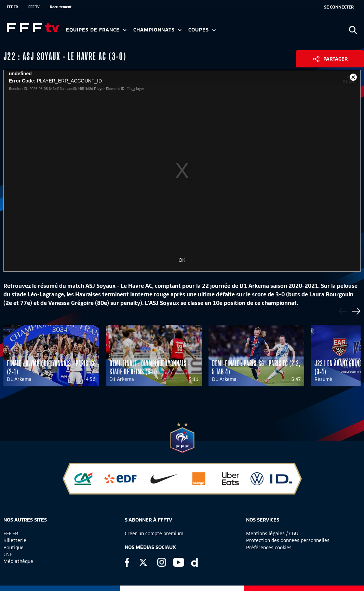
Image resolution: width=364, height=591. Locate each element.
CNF (8, 554)
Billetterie (15, 540)
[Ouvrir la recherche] (353, 30)
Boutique (14, 548)
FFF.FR (12, 7)
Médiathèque (18, 561)
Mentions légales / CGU (272, 534)
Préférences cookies (269, 548)
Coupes (202, 30)
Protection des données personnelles (288, 540)
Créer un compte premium (154, 534)
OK (182, 260)
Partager (335, 59)
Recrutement (61, 7)
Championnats (157, 30)
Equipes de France (96, 30)
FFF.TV (34, 7)
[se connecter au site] (339, 7)
